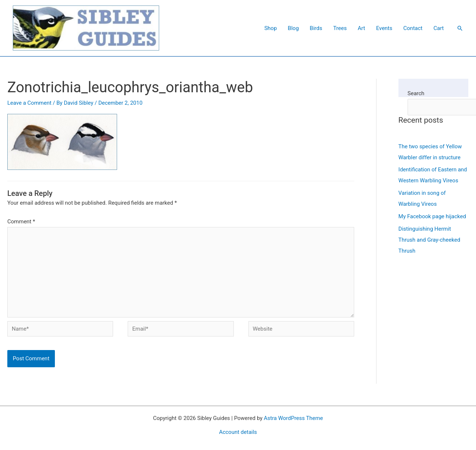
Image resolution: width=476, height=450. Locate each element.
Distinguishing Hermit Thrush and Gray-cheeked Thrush (429, 240)
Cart (439, 28)
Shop (270, 28)
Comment (21, 222)
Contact (413, 28)
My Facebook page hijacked (432, 216)
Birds (316, 28)
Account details (238, 432)
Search (416, 93)
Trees (340, 28)
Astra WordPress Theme (293, 418)
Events (384, 28)
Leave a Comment (29, 103)
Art (361, 28)
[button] (460, 28)
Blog (293, 28)
